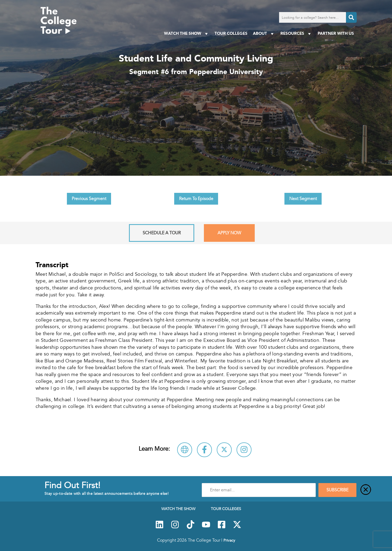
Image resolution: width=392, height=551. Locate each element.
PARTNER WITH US (336, 33)
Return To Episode (196, 199)
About (264, 34)
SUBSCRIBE (337, 490)
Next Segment (303, 199)
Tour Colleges (231, 33)
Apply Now (229, 233)
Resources (296, 34)
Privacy (229, 540)
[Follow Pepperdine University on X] (224, 450)
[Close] (366, 490)
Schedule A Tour (162, 233)
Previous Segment (89, 199)
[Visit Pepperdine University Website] (185, 450)
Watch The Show (187, 34)
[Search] (351, 17)
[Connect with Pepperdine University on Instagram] (244, 450)
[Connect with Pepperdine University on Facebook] (204, 450)
